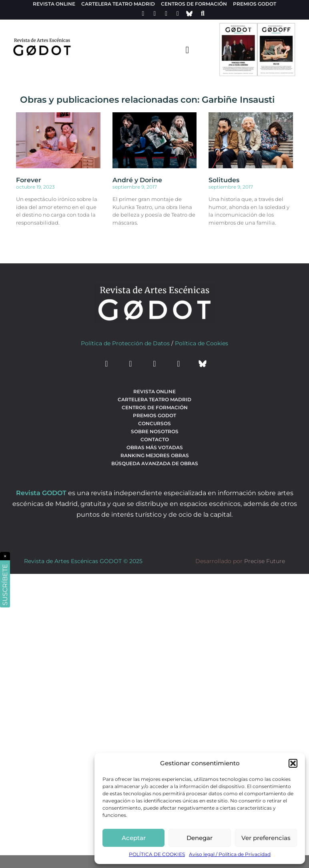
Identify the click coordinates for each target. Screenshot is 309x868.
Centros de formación (194, 4)
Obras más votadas (155, 447)
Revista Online (54, 4)
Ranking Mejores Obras (155, 455)
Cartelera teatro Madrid (118, 4)
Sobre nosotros (155, 431)
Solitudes (224, 180)
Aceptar (134, 838)
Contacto (155, 439)
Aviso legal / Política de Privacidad (230, 854)
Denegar (200, 838)
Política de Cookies (202, 343)
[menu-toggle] (187, 50)
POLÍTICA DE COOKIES (157, 854)
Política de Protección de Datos (125, 343)
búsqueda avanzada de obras (155, 463)
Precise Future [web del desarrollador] (265, 561)
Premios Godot (255, 4)
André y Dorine (137, 180)
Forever (29, 180)
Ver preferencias (266, 838)
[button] (293, 763)
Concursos (154, 423)
